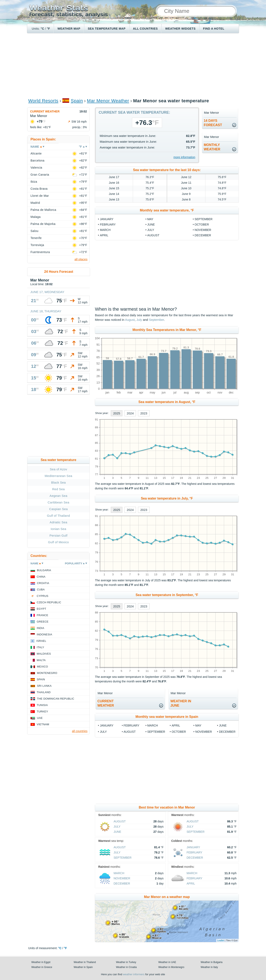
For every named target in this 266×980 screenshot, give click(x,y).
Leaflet (221, 940)
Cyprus (43, 596)
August (153, 235)
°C (42, 29)
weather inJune (181, 703)
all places (81, 259)
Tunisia (42, 705)
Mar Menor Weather (108, 101)
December (203, 235)
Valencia (36, 168)
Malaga (36, 217)
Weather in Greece (42, 967)
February (108, 224)
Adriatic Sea (58, 522)
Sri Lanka (44, 686)
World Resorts (43, 101)
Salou (34, 231)
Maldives (44, 654)
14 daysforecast (213, 123)
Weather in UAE (167, 962)
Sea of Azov (59, 469)
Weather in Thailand (85, 962)
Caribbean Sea (59, 502)
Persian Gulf (59, 535)
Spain (77, 101)
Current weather (45, 111)
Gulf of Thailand (58, 516)
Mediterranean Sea (58, 476)
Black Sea (59, 482)
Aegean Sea (59, 496)
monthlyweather (212, 147)
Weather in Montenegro (171, 967)
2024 (130, 413)
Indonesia (44, 634)
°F (48, 29)
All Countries (145, 29)
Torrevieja (37, 245)
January (107, 219)
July (151, 230)
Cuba (41, 590)
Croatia (43, 583)
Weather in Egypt (41, 962)
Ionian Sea (58, 529)
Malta (41, 660)
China (41, 577)
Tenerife (36, 238)
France (42, 615)
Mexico (42, 667)
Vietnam (43, 724)
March (105, 230)
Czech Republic (49, 602)
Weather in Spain (83, 967)
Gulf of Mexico (59, 542)
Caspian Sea (58, 509)
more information (184, 157)
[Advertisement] (133, 65)
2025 (117, 413)
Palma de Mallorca (43, 210)
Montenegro (47, 673)
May (150, 219)
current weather (106, 703)
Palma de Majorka (43, 224)
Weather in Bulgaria (212, 962)
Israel (41, 641)
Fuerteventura (40, 252)
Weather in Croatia (126, 967)
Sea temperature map (107, 29)
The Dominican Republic (56, 699)
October (202, 224)
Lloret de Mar (40, 196)
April (104, 235)
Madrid (35, 203)
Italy (40, 647)
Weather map (69, 29)
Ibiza (34, 182)
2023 (144, 413)
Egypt (41, 609)
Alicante (36, 153)
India (40, 628)
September (204, 219)
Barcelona (37, 161)
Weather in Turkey (126, 962)
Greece (43, 622)
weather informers (134, 974)
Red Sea (58, 489)
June (151, 224)
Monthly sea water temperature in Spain (167, 717)
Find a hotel (214, 29)
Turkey (42, 711)
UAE (40, 718)
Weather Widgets (180, 29)
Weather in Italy (209, 967)
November (203, 230)
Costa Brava (39, 189)
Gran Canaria (40, 175)
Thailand (44, 692)
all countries (80, 731)
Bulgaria (44, 570)
